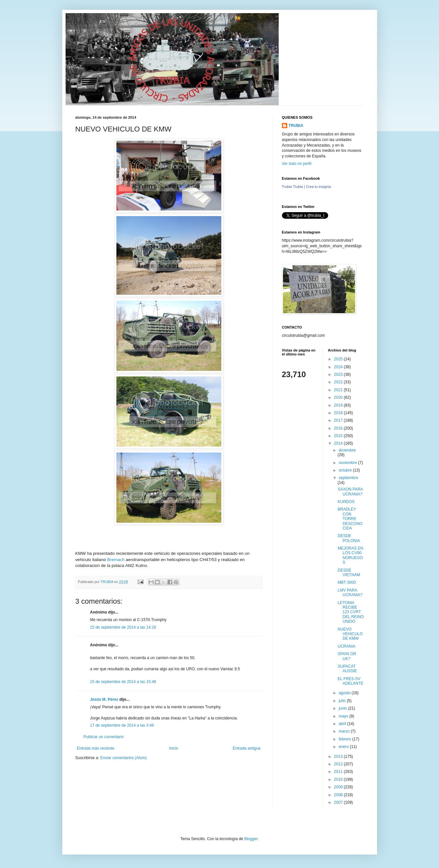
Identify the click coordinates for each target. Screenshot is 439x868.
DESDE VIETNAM (349, 573)
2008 (339, 795)
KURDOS (346, 502)
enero (344, 747)
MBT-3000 (347, 582)
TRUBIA (296, 126)
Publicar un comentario (104, 737)
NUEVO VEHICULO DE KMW (350, 634)
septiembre (348, 478)
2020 (339, 397)
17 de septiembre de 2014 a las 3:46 (122, 725)
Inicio (173, 748)
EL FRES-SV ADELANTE (350, 681)
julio (343, 701)
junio (343, 708)
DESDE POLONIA (349, 538)
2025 (339, 359)
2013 (339, 757)
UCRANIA (347, 646)
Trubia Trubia (292, 187)
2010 (339, 779)
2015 (339, 436)
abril (343, 724)
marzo (345, 731)
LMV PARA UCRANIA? (350, 593)
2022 (339, 382)
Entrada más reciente (96, 748)
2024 (339, 367)
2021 (339, 390)
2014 (339, 443)
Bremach (116, 560)
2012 (339, 764)
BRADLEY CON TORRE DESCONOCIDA (350, 519)
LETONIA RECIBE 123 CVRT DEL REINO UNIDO (351, 612)
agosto (345, 693)
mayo (344, 716)
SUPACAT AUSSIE (347, 669)
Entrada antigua (247, 748)
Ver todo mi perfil (297, 164)
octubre (346, 470)
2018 (339, 413)
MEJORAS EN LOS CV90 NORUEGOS (350, 555)
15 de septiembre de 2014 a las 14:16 (123, 627)
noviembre (348, 463)
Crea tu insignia (318, 187)
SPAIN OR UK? (347, 656)
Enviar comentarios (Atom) (124, 758)
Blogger (251, 839)
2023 (339, 374)
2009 (339, 787)
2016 (339, 428)
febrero (345, 739)
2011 (339, 772)
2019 (339, 405)
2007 (339, 802)
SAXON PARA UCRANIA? (350, 492)
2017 (339, 420)
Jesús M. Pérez (104, 699)
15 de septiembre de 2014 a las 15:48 (123, 682)
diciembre (347, 450)
